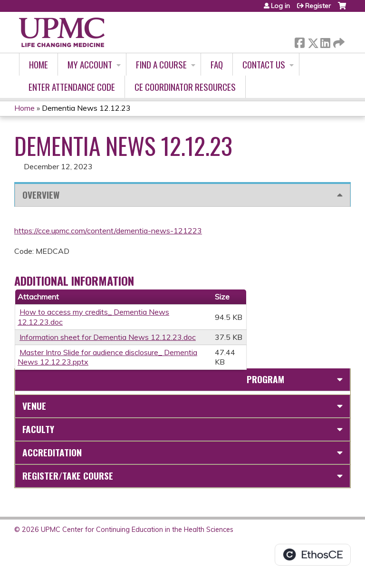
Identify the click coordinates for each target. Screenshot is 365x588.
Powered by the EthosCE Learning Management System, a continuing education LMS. (313, 555)
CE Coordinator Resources (185, 87)
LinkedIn (325, 41)
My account (90, 64)
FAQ (217, 64)
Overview (41, 195)
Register (318, 6)
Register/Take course (68, 476)
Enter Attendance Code (72, 87)
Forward (338, 41)
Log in (280, 6)
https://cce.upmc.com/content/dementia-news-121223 (108, 231)
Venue (34, 406)
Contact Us (264, 64)
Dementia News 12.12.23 (86, 108)
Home (38, 64)
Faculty (38, 429)
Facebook (299, 41)
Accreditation (52, 452)
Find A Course (161, 64)
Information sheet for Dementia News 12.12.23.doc (108, 337)
